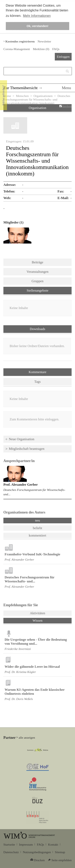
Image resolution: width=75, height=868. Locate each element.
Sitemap (60, 852)
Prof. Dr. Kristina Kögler (20, 672)
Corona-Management (17, 49)
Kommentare (37, 372)
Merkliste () (41, 49)
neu (37, 520)
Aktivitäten (37, 613)
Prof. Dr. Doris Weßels (19, 699)
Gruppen (37, 281)
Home (7, 96)
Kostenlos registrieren (20, 41)
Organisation (38, 108)
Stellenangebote (37, 291)
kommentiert (37, 535)
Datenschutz (11, 852)
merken (67, 106)
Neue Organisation (22, 439)
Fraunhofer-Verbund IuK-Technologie (32, 554)
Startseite (9, 844)
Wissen (48, 620)
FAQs (56, 49)
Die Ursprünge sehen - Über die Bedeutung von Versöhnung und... (36, 642)
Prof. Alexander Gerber (21, 485)
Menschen (22, 96)
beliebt (37, 528)
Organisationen (43, 96)
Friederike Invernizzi (18, 649)
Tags (38, 382)
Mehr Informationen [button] (37, 16)
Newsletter (44, 41)
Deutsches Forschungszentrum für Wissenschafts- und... (29, 579)
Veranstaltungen (38, 272)
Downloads (37, 329)
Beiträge (38, 262)
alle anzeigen (27, 738)
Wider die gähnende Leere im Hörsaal (32, 667)
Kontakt (53, 844)
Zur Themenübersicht (20, 88)
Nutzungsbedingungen (37, 852)
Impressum (26, 844)
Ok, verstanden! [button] (37, 26)
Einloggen (63, 57)
